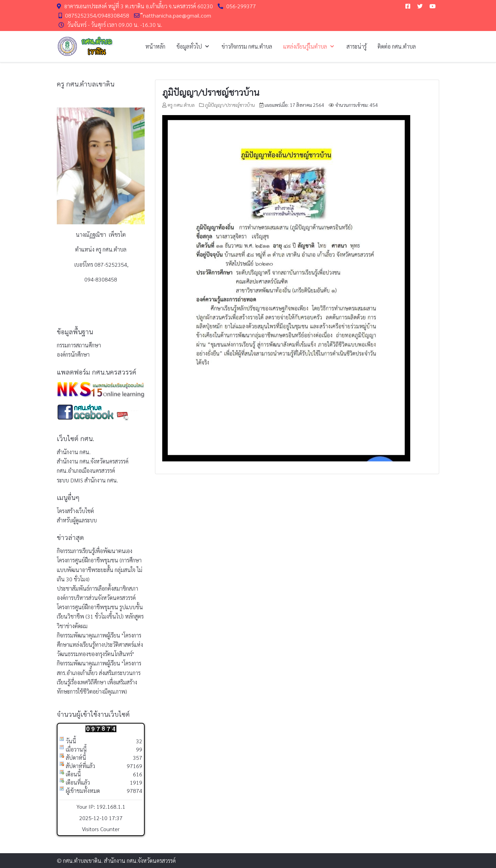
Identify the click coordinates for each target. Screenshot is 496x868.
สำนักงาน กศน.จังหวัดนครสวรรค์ (93, 461)
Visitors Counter (101, 829)
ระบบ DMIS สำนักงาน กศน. (87, 480)
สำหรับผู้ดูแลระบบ (77, 520)
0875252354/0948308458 (97, 15)
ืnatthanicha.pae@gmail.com (177, 15)
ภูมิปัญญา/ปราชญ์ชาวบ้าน (211, 92)
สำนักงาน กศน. (74, 452)
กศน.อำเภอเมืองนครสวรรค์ (86, 471)
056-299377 (241, 6)
